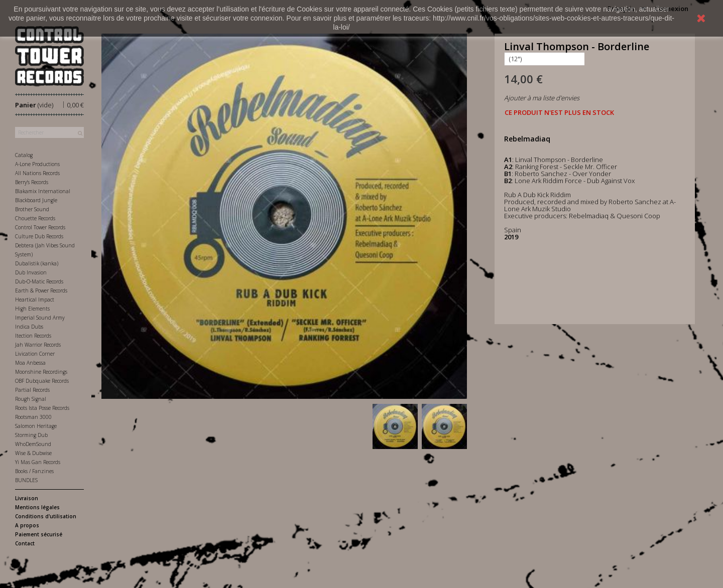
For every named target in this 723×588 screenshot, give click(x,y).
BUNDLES (26, 480)
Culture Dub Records (39, 236)
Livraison (27, 498)
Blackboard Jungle (36, 200)
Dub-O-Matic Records (39, 281)
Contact (25, 543)
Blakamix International (43, 191)
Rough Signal (31, 399)
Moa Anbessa (30, 363)
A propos (27, 525)
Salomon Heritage (36, 426)
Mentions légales (37, 507)
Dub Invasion (31, 272)
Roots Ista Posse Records (42, 408)
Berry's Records (32, 182)
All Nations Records (37, 173)
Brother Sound (32, 209)
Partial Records (32, 390)
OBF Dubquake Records (42, 381)
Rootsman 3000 (33, 417)
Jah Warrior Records (38, 345)
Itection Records (33, 336)
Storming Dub (31, 435)
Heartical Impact (35, 300)
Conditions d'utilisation (46, 516)
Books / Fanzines (34, 471)
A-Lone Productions (37, 164)
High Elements (32, 309)
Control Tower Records (40, 227)
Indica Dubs (29, 327)
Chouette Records (35, 218)
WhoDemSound (33, 444)
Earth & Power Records (41, 290)
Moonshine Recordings (41, 372)
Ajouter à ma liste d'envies (542, 98)
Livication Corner (35, 354)
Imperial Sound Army (40, 318)
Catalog (24, 155)
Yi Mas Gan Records (38, 462)
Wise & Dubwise (33, 453)
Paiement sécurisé (39, 534)
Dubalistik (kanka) (37, 263)
